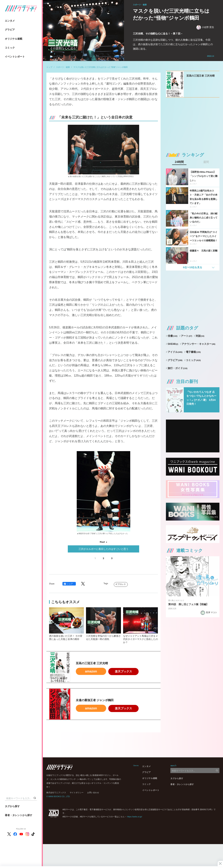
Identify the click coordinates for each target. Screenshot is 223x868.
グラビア (10, 30)
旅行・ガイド (178, 368)
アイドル (175, 352)
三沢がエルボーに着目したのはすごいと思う (103, 549)
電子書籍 (193, 352)
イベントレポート (15, 57)
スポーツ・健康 (63, 67)
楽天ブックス (123, 671)
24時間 (179, 162)
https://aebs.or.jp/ (135, 817)
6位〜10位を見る (193, 267)
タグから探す (12, 806)
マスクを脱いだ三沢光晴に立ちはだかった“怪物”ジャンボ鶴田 (100, 67)
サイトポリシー (77, 793)
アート (187, 336)
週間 (206, 162)
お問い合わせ (93, 793)
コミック (10, 48)
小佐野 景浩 (205, 27)
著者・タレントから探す (19, 815)
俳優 (173, 336)
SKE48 (173, 344)
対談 (200, 336)
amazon (91, 671)
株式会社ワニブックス (56, 793)
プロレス (121, 584)
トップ (49, 67)
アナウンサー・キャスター (198, 344)
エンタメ (10, 21)
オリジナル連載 (14, 39)
